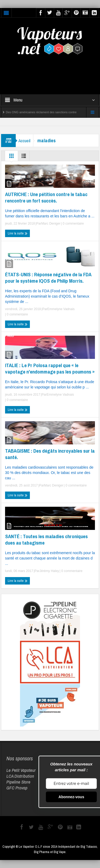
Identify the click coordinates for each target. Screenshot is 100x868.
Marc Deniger (51, 224)
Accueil (24, 141)
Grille (11, 157)
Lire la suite (18, 233)
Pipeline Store (18, 782)
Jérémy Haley (49, 571)
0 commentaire (73, 224)
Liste (24, 157)
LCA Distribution (20, 776)
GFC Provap (17, 788)
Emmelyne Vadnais (61, 309)
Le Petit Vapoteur (21, 770)
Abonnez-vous (71, 797)
